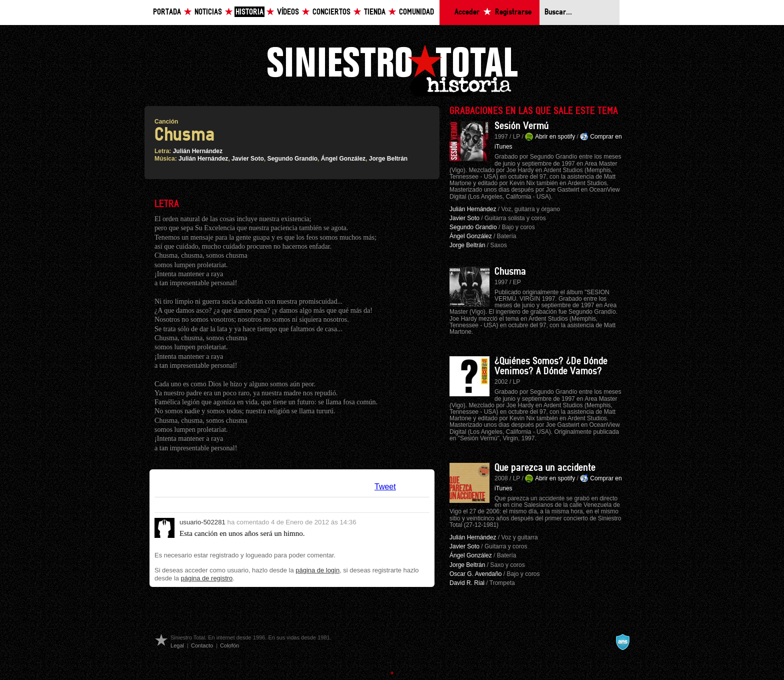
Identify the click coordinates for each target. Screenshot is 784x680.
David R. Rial (467, 583)
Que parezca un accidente (545, 468)
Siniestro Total (392, 69)
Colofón (229, 645)
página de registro (207, 578)
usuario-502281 (202, 522)
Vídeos (288, 12)
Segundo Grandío (292, 159)
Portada (167, 12)
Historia (249, 12)
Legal (177, 645)
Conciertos (331, 12)
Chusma (510, 272)
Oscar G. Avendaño (476, 574)
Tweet (385, 487)
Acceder (467, 12)
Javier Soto (248, 159)
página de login (317, 570)
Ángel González (343, 159)
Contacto (202, 645)
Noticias (208, 12)
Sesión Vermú (521, 126)
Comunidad (416, 12)
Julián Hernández (198, 151)
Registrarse (513, 12)
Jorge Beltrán (388, 159)
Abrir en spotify (555, 137)
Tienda (375, 12)
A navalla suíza (622, 642)
